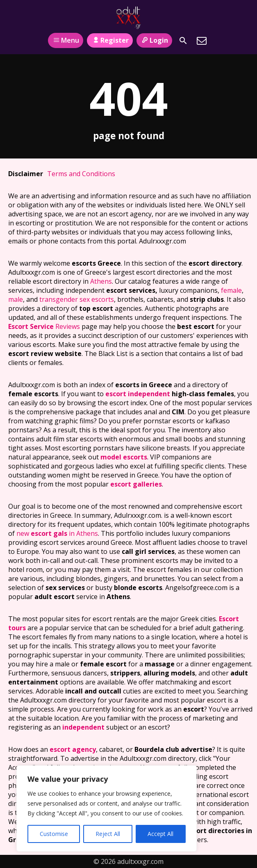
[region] (107, 808)
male (16, 299)
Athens (101, 281)
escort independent (138, 394)
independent (83, 727)
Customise (54, 834)
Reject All (108, 834)
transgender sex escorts (77, 299)
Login (154, 40)
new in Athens (57, 533)
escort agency (73, 749)
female (231, 290)
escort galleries (136, 484)
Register (110, 40)
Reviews (44, 326)
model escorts (124, 457)
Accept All (160, 834)
